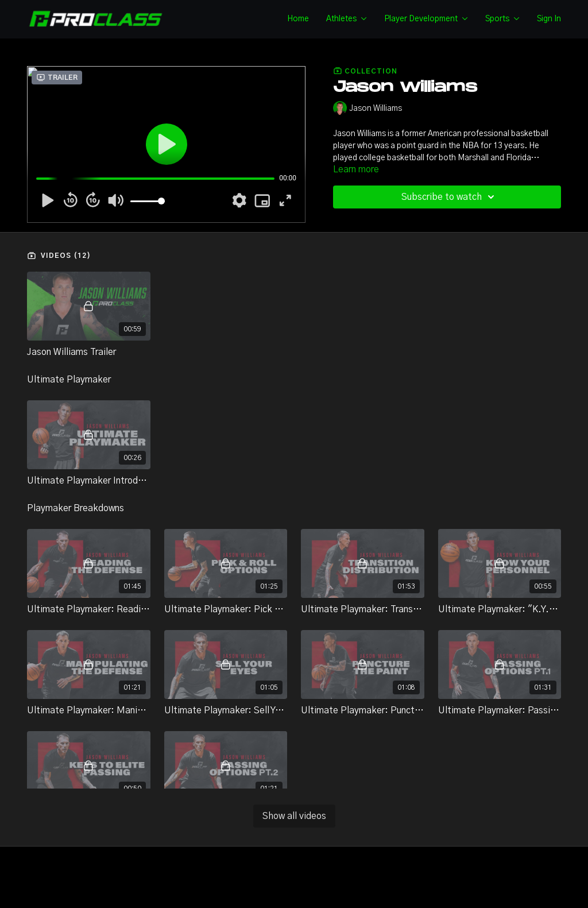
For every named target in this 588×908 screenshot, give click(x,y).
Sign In (549, 19)
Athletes (347, 19)
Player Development (426, 19)
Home (298, 19)
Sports (502, 19)
